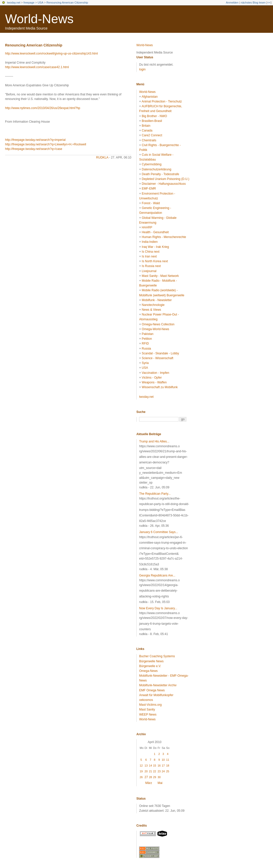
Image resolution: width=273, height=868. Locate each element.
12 (141, 766)
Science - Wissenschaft (157, 358)
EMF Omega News (152, 690)
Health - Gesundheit (155, 232)
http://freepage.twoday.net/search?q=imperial (35, 140)
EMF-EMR (149, 189)
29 (155, 777)
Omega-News (148, 671)
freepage (29, 3)
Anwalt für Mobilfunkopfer (156, 695)
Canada (147, 130)
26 (141, 777)
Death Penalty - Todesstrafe (160, 174)
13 (146, 766)
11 (168, 760)
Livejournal (149, 271)
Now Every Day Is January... (158, 608)
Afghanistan (150, 97)
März (149, 783)
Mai (160, 783)
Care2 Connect (152, 135)
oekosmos (146, 700)
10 (163, 760)
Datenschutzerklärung (156, 169)
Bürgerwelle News (151, 661)
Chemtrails (149, 140)
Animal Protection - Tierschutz (162, 101)
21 (151, 771)
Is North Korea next (155, 261)
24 (163, 771)
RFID (145, 344)
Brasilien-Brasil (152, 121)
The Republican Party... (155, 494)
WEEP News (148, 715)
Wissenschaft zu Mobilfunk (160, 387)
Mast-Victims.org (150, 705)
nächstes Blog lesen (253, 3)
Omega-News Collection (158, 324)
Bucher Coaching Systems (157, 656)
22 (155, 771)
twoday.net (14, 3)
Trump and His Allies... (154, 441)
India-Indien (150, 242)
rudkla (102, 157)
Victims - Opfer (152, 378)
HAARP (147, 227)
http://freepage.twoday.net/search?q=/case (34, 149)
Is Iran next (149, 256)
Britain (146, 126)
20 (146, 771)
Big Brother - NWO (154, 116)
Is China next (151, 252)
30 (159, 777)
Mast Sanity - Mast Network (160, 276)
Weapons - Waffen (154, 382)
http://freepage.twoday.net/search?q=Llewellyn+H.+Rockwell (46, 144)
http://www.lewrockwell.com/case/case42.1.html (37, 67)
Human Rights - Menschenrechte (164, 237)
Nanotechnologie (153, 305)
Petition (147, 339)
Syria (145, 363)
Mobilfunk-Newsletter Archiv (158, 685)
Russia (146, 349)
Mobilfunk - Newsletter (157, 300)
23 (159, 771)
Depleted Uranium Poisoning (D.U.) (165, 179)
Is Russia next (151, 266)
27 (146, 777)
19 (141, 771)
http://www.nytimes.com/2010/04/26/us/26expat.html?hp (43, 108)
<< (269, 3)
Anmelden (232, 3)
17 (163, 766)
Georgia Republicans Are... (157, 575)
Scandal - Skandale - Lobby (160, 353)
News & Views (151, 310)
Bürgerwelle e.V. (150, 666)
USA (41, 3)
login (142, 69)
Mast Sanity (147, 709)
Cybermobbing (152, 164)
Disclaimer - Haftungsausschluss (164, 184)
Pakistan (147, 334)
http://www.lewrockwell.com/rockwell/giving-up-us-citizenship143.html (51, 54)
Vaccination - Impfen (155, 373)
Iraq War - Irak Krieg (155, 247)
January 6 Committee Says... (159, 532)
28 (151, 777)
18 (168, 766)
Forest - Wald (151, 203)
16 (159, 766)
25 (168, 771)
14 (151, 766)
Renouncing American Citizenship (67, 3)
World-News (39, 19)
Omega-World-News (155, 329)
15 (155, 766)
